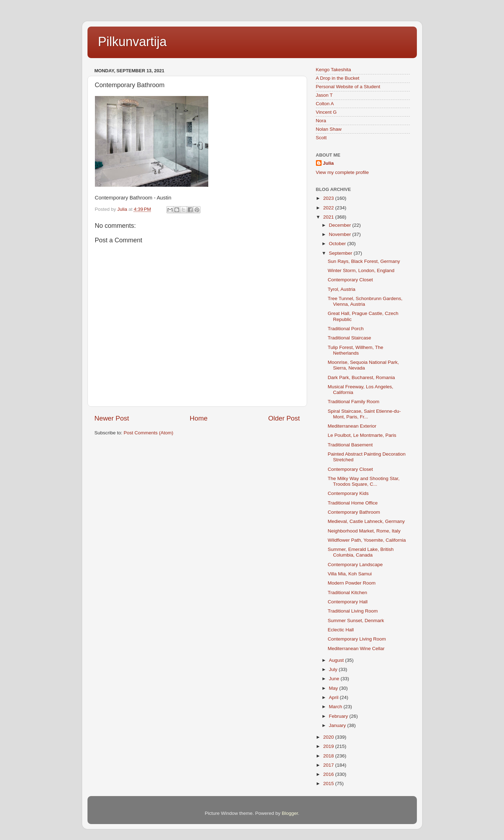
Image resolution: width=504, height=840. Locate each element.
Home (199, 418)
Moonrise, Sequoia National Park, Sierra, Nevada (363, 365)
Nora (321, 121)
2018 (329, 756)
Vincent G (326, 112)
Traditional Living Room (353, 611)
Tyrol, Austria (341, 289)
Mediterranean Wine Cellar (356, 649)
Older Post (284, 418)
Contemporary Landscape (355, 565)
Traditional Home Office (353, 503)
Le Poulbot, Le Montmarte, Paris (362, 435)
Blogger (290, 813)
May (334, 688)
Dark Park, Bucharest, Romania (361, 377)
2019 (329, 746)
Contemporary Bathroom (354, 512)
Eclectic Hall (341, 630)
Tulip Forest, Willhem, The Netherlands (355, 350)
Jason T (324, 95)
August (337, 660)
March (336, 707)
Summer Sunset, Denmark (356, 621)
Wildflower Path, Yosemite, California (367, 540)
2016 (329, 774)
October (338, 244)
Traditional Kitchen (347, 593)
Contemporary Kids (348, 493)
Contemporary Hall (348, 602)
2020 (329, 737)
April (335, 697)
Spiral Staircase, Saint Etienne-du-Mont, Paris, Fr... (364, 414)
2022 (329, 208)
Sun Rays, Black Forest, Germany (364, 261)
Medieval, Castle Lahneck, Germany (366, 521)
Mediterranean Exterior (352, 426)
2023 (329, 198)
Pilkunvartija (132, 42)
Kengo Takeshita (334, 70)
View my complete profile (342, 172)
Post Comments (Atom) (148, 433)
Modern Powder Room (352, 583)
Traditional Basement (350, 445)
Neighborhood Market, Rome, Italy (364, 531)
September (341, 253)
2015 (329, 783)
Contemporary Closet (350, 280)
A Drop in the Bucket (338, 78)
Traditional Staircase (349, 338)
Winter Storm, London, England (361, 270)
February (339, 716)
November (341, 234)
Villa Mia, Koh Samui (350, 574)
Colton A (325, 104)
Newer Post (112, 418)
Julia (329, 163)
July (334, 669)
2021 (329, 217)
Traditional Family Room (353, 402)
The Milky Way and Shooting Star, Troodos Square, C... (364, 481)
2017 (329, 765)
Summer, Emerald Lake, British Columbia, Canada (361, 552)
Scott (321, 138)
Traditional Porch (346, 329)
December (341, 225)
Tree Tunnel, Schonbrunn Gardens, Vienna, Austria (365, 301)
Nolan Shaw (329, 129)
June (335, 679)
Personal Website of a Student (348, 87)
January (338, 725)
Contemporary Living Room (357, 639)
